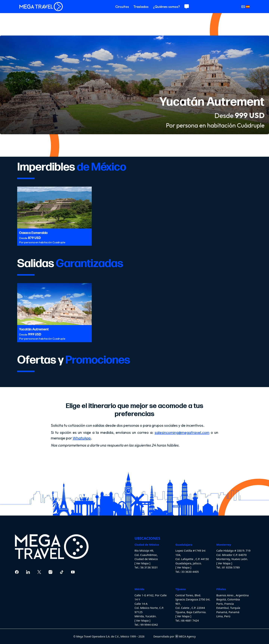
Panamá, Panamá (228, 612)
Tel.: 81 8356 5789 (228, 567)
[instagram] (50, 572)
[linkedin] (28, 572)
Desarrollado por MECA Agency (174, 636)
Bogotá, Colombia (228, 599)
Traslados (141, 7)
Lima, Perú (223, 616)
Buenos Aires (225, 595)
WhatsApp (82, 438)
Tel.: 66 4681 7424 (187, 620)
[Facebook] (17, 572)
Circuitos (122, 7)
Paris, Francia (225, 604)
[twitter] (39, 572)
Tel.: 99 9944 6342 (146, 625)
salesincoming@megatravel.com (182, 432)
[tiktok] (62, 572)
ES (245, 7)
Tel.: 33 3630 (184, 572)
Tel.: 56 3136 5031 (146, 567)
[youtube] (73, 572)
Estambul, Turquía (228, 608)
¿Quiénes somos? (166, 7)
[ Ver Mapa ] (142, 563)
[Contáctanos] (187, 7)
